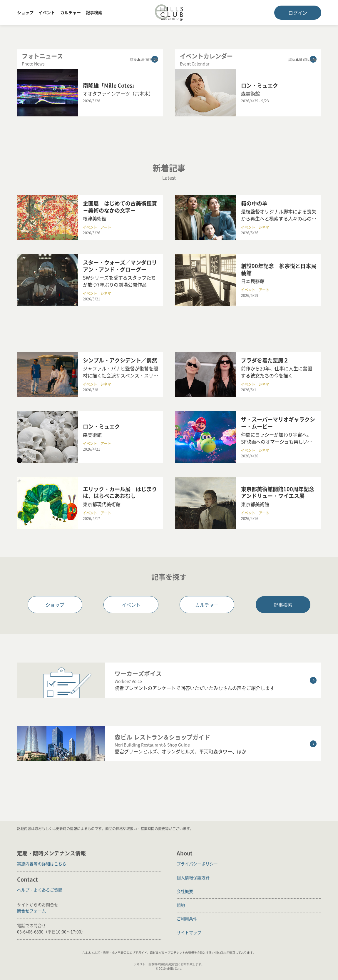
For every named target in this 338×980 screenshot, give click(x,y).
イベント (47, 12)
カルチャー (71, 12)
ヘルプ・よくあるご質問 (40, 890)
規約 (181, 905)
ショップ (25, 12)
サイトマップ (189, 932)
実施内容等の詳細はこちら (42, 864)
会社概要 (185, 891)
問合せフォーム (31, 911)
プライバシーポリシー (197, 864)
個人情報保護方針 (193, 877)
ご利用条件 (187, 919)
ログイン (298, 13)
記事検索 (94, 12)
